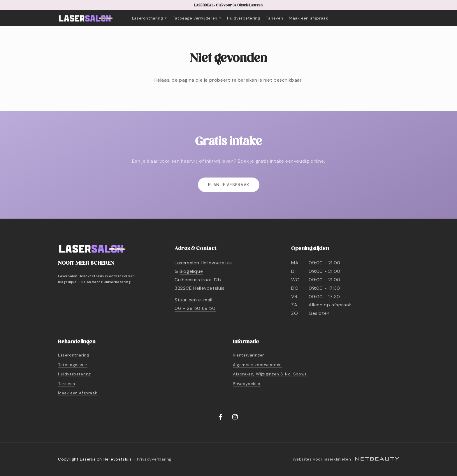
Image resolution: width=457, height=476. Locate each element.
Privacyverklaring (154, 459)
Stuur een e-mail (194, 300)
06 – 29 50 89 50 (195, 308)
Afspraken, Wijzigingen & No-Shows (270, 374)
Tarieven (274, 18)
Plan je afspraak (229, 185)
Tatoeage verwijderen (197, 18)
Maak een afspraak (308, 18)
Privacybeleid (247, 384)
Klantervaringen (249, 355)
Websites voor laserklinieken (346, 459)
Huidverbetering (244, 18)
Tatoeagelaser (73, 365)
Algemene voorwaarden (257, 365)
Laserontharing (150, 18)
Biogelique (67, 282)
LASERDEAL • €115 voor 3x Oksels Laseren (228, 5)
